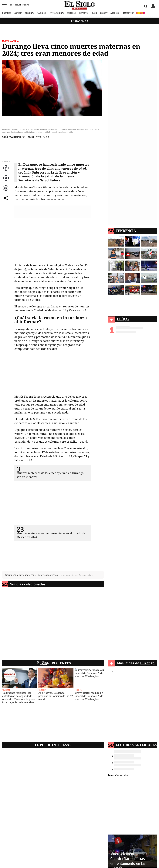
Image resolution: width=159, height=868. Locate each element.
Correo (6, 191)
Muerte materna (10, 41)
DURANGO (7, 13)
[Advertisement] (52, 241)
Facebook (6, 171)
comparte (6, 201)
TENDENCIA (126, 231)
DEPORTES (84, 13)
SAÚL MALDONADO (14, 137)
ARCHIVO (115, 13)
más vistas (124, 775)
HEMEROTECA (128, 13)
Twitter (6, 181)
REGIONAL (30, 13)
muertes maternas (48, 575)
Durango (79, 21)
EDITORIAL (72, 13)
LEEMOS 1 (141, 13)
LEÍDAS (123, 319)
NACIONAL (42, 13)
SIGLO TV (104, 13)
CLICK (94, 13)
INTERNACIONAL (57, 13)
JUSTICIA (18, 13)
